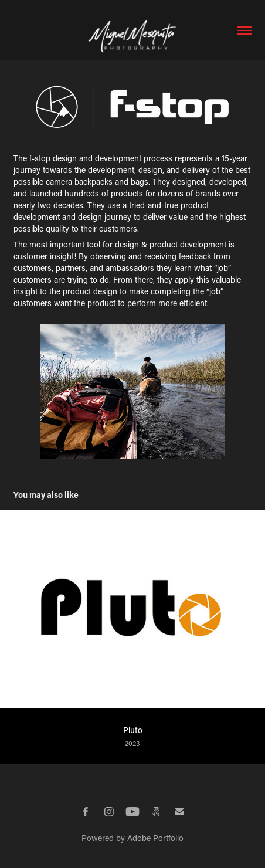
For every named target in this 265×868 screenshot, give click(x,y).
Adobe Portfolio (155, 838)
